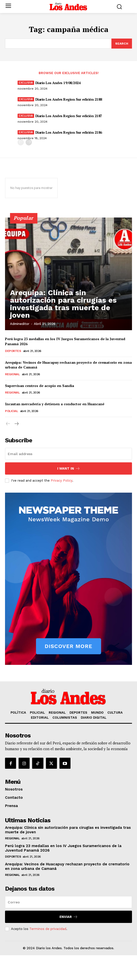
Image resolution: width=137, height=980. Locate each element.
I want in (69, 468)
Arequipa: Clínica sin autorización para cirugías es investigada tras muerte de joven (63, 304)
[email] (68, 454)
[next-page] (29, 142)
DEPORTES (13, 351)
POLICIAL (11, 411)
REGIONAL (12, 374)
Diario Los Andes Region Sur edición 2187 (69, 116)
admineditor (20, 324)
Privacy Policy (61, 480)
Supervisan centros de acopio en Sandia (40, 386)
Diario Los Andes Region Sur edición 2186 (69, 132)
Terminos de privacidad (48, 929)
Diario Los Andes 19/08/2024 (58, 83)
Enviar (69, 917)
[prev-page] (21, 142)
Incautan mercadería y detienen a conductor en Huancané (55, 404)
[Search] (122, 44)
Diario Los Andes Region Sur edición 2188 (69, 99)
